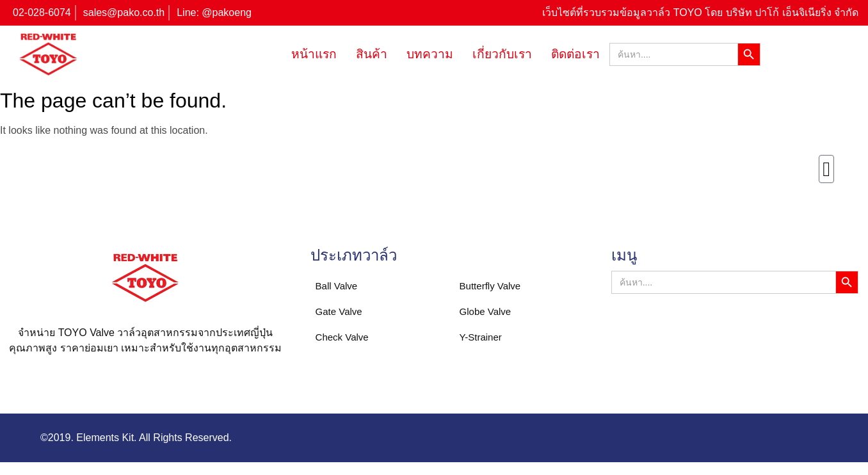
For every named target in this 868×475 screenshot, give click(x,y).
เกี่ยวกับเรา (502, 54)
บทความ (430, 54)
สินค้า (372, 54)
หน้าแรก (314, 54)
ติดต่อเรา (575, 54)
